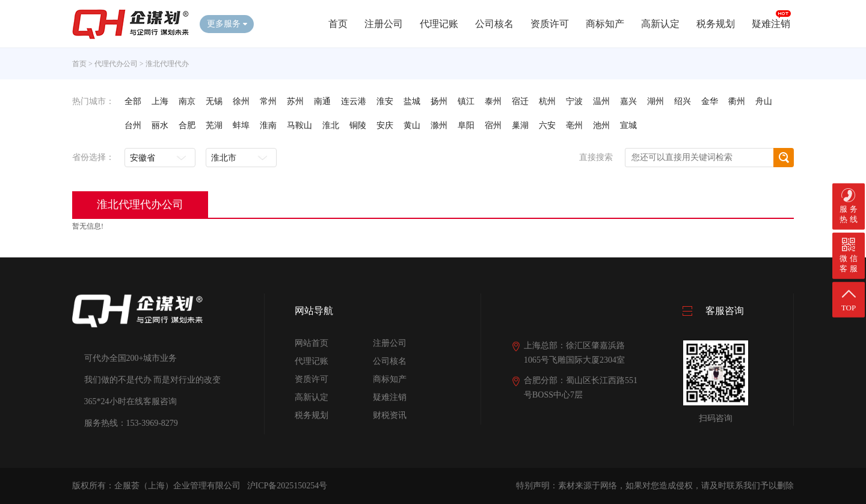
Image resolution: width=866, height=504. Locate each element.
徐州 (241, 101)
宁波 (574, 101)
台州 (133, 125)
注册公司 (384, 24)
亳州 (574, 125)
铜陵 (358, 125)
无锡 (214, 101)
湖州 (656, 101)
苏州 (295, 101)
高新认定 (660, 24)
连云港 (354, 101)
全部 (133, 101)
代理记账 (439, 24)
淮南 (268, 125)
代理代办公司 (116, 64)
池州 (601, 125)
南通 (322, 101)
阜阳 (466, 125)
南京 (187, 101)
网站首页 (312, 343)
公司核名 (494, 24)
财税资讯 (390, 415)
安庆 (385, 125)
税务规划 (716, 24)
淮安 (385, 101)
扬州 (439, 101)
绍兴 (683, 101)
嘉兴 (628, 101)
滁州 (439, 125)
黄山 (412, 125)
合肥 (187, 125)
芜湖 (214, 125)
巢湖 (520, 125)
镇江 (466, 101)
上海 (160, 101)
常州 (268, 101)
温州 (601, 101)
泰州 (493, 101)
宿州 (493, 125)
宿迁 (520, 101)
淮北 (331, 125)
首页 (338, 24)
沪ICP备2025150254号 (287, 486)
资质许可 (550, 24)
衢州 (737, 101)
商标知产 (605, 24)
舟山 (764, 101)
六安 (547, 125)
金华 (710, 101)
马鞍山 (299, 125)
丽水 (160, 125)
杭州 (547, 101)
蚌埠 (241, 125)
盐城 (412, 101)
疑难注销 (771, 24)
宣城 (628, 125)
